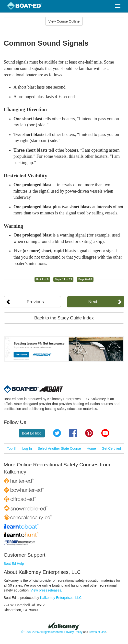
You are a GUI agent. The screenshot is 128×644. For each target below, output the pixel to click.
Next (93, 302)
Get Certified (111, 448)
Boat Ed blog (32, 433)
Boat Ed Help (14, 564)
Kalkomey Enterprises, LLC (61, 598)
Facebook (73, 433)
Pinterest (89, 433)
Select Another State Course (59, 448)
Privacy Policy (73, 632)
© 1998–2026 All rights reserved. (42, 632)
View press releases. (46, 590)
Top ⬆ (12, 448)
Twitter (57, 433)
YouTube (105, 433)
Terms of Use (97, 632)
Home (91, 448)
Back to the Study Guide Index (64, 318)
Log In (27, 448)
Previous (35, 302)
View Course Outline (64, 21)
